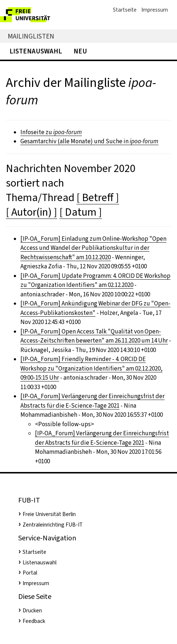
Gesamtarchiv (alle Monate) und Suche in (89, 141)
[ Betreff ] (98, 197)
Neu (80, 51)
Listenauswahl (36, 51)
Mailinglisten (31, 36)
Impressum (155, 10)
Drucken (32, 611)
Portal (30, 573)
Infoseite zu (51, 132)
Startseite (125, 10)
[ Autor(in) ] (32, 212)
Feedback (34, 621)
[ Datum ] (81, 212)
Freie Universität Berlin (49, 514)
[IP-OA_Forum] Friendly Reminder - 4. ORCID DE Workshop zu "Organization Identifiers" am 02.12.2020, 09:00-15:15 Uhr (91, 368)
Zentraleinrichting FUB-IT (53, 525)
